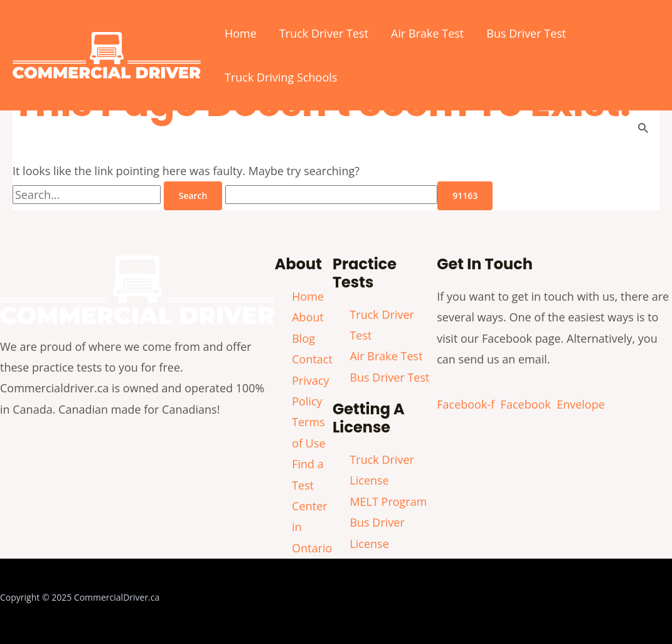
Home (241, 33)
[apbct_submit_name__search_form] (465, 196)
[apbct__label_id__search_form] (331, 195)
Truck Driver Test (324, 33)
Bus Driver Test (526, 33)
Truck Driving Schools (281, 77)
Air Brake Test (427, 33)
